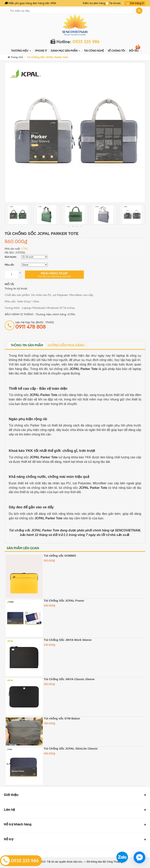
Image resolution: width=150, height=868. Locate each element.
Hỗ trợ (9, 839)
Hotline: (75, 42)
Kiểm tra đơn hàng (94, 3)
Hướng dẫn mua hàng (66, 345)
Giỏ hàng (135, 3)
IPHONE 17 (41, 51)
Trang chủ (15, 57)
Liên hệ (9, 810)
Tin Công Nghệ (94, 51)
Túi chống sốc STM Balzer (62, 718)
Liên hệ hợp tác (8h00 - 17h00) (35, 325)
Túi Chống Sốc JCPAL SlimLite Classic (71, 748)
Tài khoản (115, 3)
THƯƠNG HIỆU (21, 51)
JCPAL (25, 249)
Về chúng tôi (117, 51)
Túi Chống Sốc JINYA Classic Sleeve (69, 679)
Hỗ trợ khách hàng (18, 824)
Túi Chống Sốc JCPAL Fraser (64, 601)
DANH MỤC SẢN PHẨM (65, 51)
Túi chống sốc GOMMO (60, 556)
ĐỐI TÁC (134, 51)
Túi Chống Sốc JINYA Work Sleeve (68, 640)
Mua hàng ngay (54, 275)
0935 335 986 (20, 861)
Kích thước (11, 257)
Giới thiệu (11, 795)
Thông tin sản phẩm (27, 345)
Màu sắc (9, 265)
